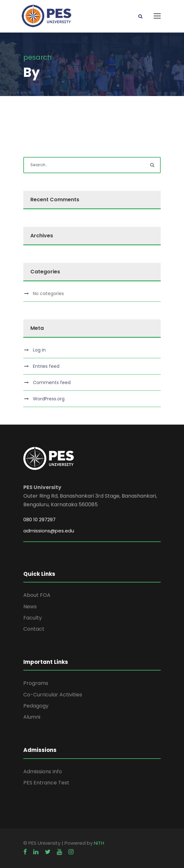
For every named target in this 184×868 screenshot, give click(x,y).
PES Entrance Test (46, 783)
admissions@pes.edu (49, 531)
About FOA (37, 595)
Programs (36, 683)
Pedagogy (36, 706)
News (30, 607)
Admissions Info (43, 772)
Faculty (33, 618)
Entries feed (46, 366)
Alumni (32, 717)
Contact (34, 629)
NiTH (99, 843)
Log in (39, 350)
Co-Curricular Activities (53, 695)
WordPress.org (49, 399)
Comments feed (52, 382)
